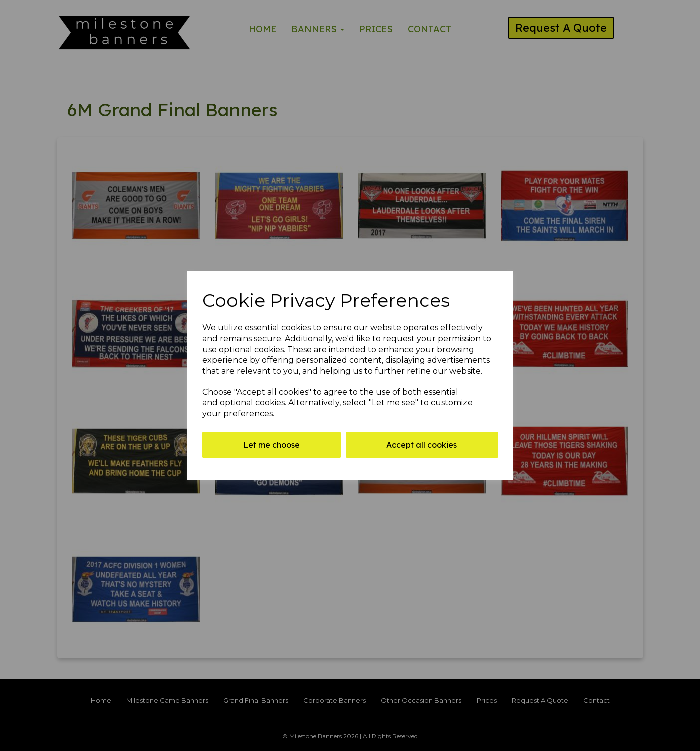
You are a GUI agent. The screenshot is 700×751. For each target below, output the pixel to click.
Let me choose (271, 445)
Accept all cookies (422, 445)
